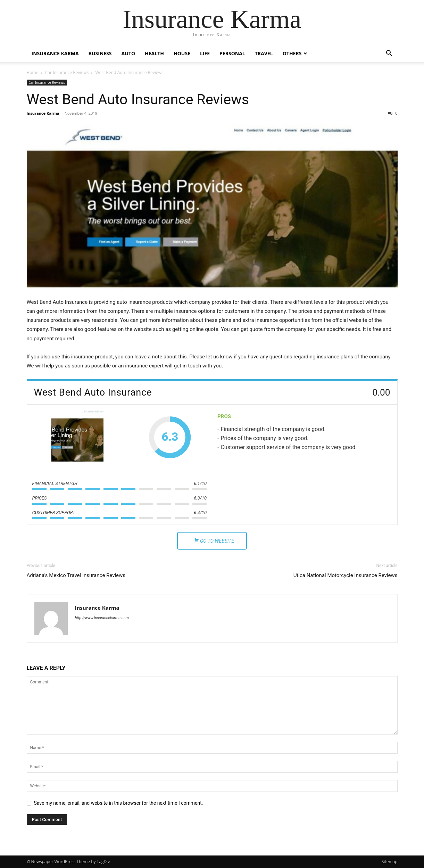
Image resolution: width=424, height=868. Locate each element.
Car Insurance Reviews (67, 72)
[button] (389, 54)
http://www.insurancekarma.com (102, 618)
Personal (232, 53)
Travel (264, 53)
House (182, 53)
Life (205, 53)
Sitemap (390, 862)
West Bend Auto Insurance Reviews (138, 99)
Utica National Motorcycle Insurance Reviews (346, 575)
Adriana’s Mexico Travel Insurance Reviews (76, 575)
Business (100, 53)
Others (292, 53)
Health (154, 53)
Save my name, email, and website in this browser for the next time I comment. (119, 803)
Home (33, 72)
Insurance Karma (55, 53)
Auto (128, 53)
